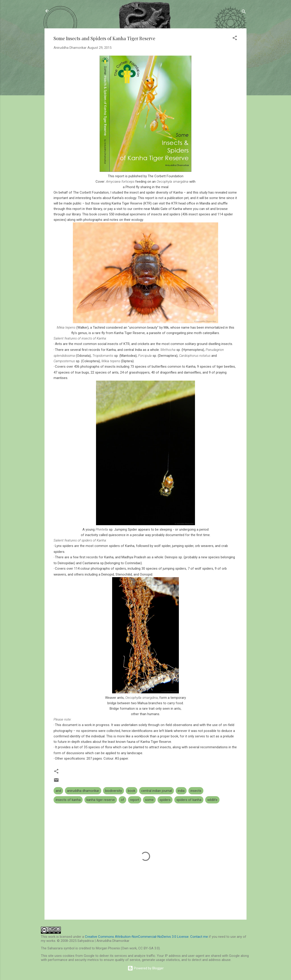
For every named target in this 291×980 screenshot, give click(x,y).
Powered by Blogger (146, 968)
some (149, 800)
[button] (235, 39)
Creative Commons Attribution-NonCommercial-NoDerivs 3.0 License (137, 937)
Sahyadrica (70, 11)
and (58, 791)
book (132, 791)
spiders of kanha (189, 800)
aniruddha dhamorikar (83, 791)
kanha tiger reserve (101, 800)
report (135, 800)
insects (196, 791)
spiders (165, 800)
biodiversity (113, 791)
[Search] (244, 12)
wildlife (212, 800)
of (122, 800)
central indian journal (157, 791)
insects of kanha (68, 800)
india (181, 791)
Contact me (199, 937)
